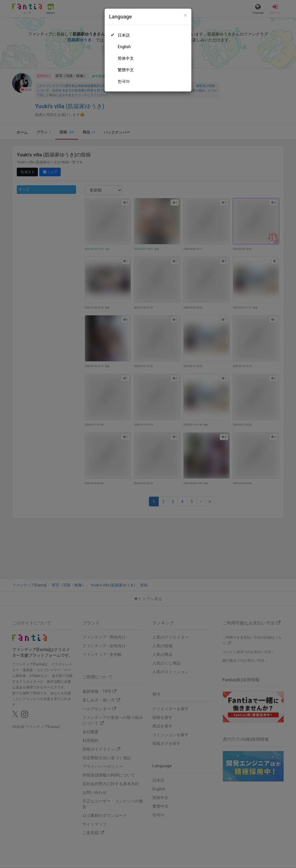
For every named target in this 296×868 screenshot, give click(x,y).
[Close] (185, 15)
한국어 (124, 81)
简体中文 (126, 58)
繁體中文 (126, 70)
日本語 (124, 35)
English (124, 47)
